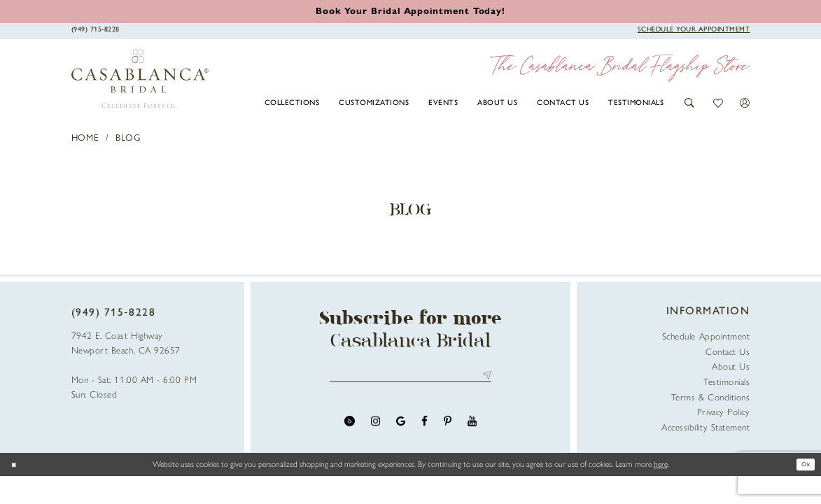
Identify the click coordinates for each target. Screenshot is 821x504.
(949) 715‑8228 (114, 312)
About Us (731, 366)
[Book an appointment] (410, 11)
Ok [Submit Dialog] (803, 464)
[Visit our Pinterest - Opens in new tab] (448, 426)
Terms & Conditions (711, 397)
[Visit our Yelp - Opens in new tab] (350, 426)
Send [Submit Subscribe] (485, 378)
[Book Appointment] (694, 30)
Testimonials (727, 382)
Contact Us (728, 352)
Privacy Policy (724, 412)
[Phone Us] (95, 30)
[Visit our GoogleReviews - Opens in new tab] (401, 426)
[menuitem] (292, 102)
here (661, 464)
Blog (128, 138)
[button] (690, 103)
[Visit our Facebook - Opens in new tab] (424, 426)
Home (86, 138)
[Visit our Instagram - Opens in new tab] (376, 426)
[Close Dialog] (16, 464)
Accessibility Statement (706, 427)
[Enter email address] (410, 378)
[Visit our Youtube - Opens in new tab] (472, 426)
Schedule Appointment (706, 336)
